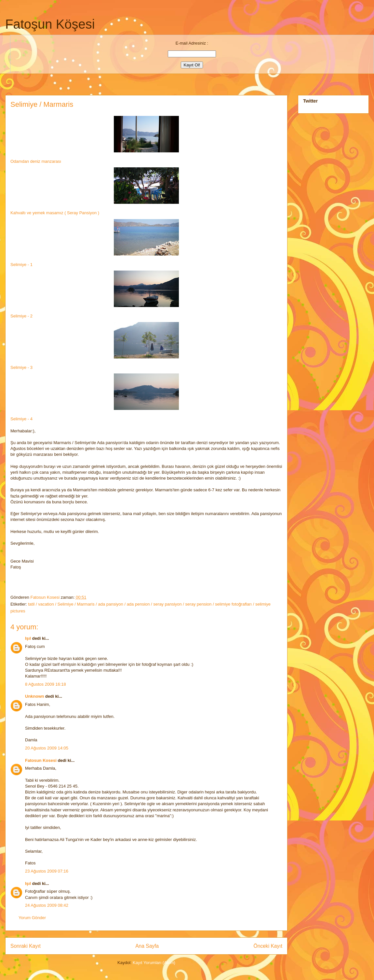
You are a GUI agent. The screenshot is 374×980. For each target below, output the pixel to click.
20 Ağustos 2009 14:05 (47, 748)
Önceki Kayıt (268, 946)
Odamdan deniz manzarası (96, 138)
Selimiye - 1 (21, 265)
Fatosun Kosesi (45, 597)
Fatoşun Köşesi (50, 24)
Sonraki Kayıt (26, 946)
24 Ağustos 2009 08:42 (47, 905)
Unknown (35, 696)
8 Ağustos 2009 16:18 (46, 684)
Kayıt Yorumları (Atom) (154, 963)
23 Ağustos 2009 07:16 (47, 871)
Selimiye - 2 (21, 316)
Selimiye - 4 (21, 419)
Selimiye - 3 (21, 367)
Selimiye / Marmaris (42, 104)
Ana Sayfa (147, 946)
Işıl (28, 638)
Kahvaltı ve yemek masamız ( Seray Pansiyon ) (55, 213)
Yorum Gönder (32, 918)
